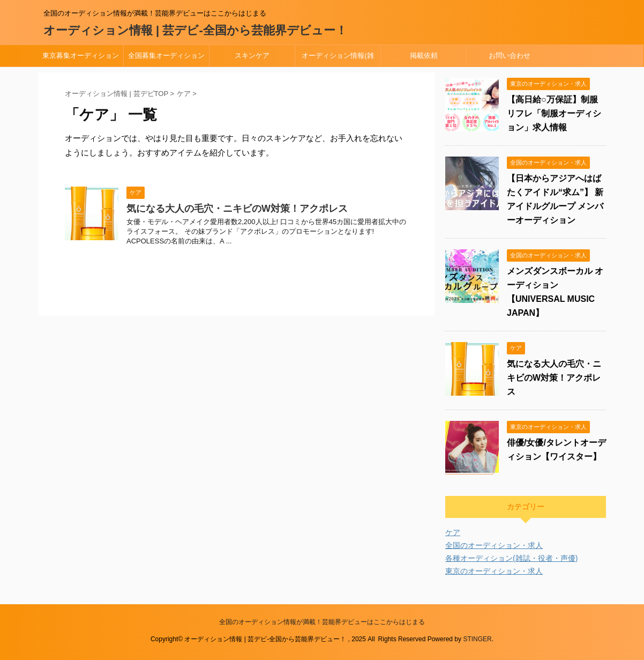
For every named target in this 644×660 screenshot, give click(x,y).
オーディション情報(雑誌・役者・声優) (338, 59)
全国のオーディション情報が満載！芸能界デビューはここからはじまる (322, 622)
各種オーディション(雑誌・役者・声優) (511, 558)
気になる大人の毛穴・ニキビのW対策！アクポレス (237, 209)
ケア (453, 532)
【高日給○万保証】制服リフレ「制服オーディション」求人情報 (554, 113)
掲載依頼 (424, 55)
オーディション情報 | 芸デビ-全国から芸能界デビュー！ (195, 30)
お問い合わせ (510, 55)
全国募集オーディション (166, 55)
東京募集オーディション (81, 55)
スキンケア (252, 55)
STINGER (477, 639)
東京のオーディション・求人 (494, 571)
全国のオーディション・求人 (494, 545)
